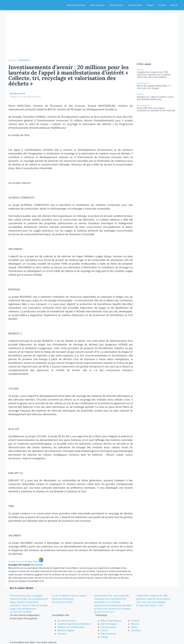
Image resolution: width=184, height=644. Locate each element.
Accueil (12, 60)
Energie (150, 5)
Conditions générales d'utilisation (74, 624)
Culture (104, 630)
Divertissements (116, 5)
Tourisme (136, 630)
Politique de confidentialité (71, 627)
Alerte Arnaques (97, 5)
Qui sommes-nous (67, 621)
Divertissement (108, 634)
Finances (162, 5)
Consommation (135, 5)
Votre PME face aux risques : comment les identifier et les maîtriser (156, 109)
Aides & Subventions (76, 5)
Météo (134, 627)
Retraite (174, 5)
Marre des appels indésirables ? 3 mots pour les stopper (154, 87)
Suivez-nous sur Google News (26, 561)
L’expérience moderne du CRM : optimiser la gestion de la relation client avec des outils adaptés (154, 75)
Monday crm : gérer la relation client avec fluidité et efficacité (155, 98)
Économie (24, 60)
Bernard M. (20, 93)
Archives (62, 634)
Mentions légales (66, 630)
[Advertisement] (92, 38)
